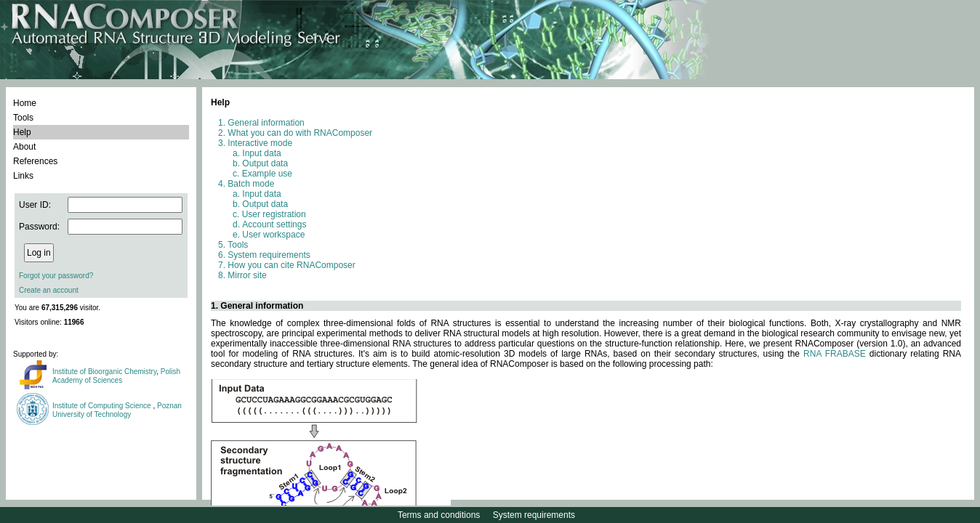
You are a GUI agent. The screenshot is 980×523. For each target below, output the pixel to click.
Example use (267, 174)
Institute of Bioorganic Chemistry (104, 372)
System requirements (269, 255)
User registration (274, 214)
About (24, 147)
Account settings (274, 224)
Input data (261, 153)
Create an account (49, 290)
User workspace (273, 235)
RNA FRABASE (835, 354)
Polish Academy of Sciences (116, 376)
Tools (23, 118)
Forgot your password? (56, 276)
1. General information (257, 306)
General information (266, 123)
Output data (265, 163)
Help (22, 132)
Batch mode (251, 184)
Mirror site (247, 275)
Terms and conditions (439, 515)
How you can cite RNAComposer (291, 265)
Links (23, 176)
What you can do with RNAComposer (300, 133)
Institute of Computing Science (103, 406)
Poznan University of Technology (117, 410)
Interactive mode (260, 143)
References (35, 161)
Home (25, 103)
